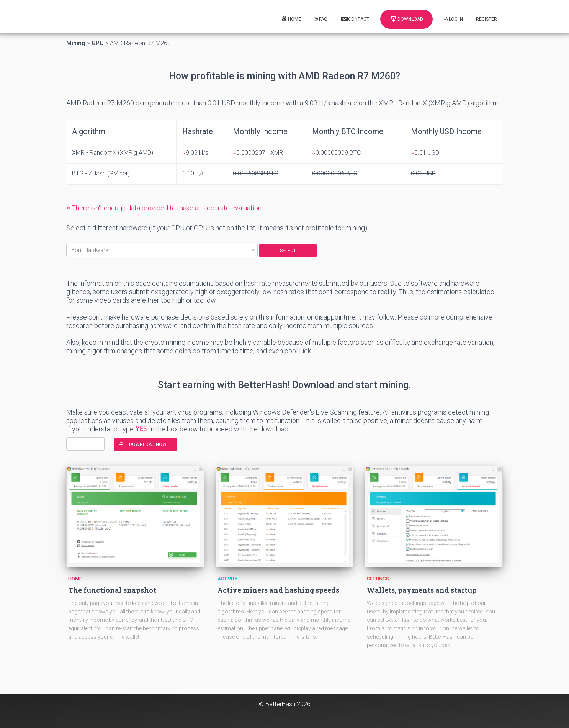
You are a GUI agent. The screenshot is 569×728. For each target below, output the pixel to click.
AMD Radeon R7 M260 (140, 43)
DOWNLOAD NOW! (148, 444)
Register (486, 19)
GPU (98, 43)
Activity (227, 579)
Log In (453, 19)
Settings (378, 579)
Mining (76, 43)
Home (75, 579)
